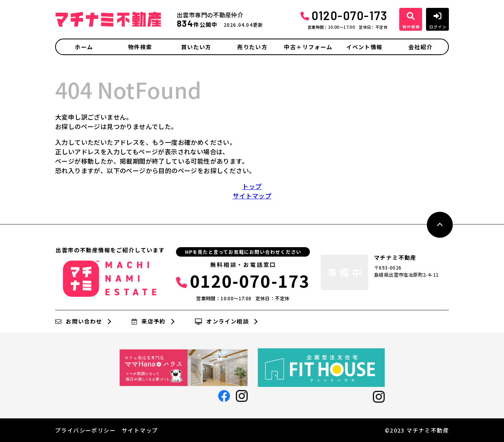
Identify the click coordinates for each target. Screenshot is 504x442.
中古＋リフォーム (308, 47)
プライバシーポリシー (85, 430)
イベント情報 (364, 47)
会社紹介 (421, 47)
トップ (252, 186)
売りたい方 (252, 47)
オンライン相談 (222, 322)
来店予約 (149, 322)
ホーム (84, 47)
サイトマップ (252, 196)
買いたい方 (196, 47)
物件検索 (140, 47)
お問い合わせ (79, 322)
